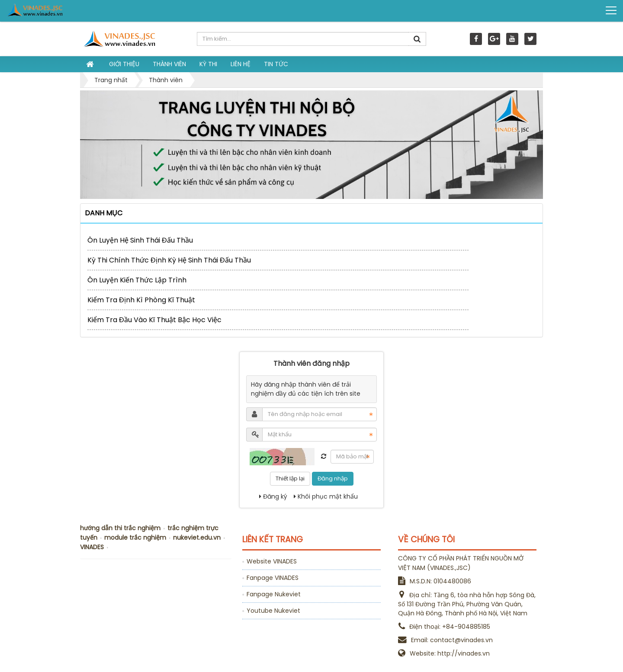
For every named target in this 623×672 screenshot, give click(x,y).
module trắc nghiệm (135, 538)
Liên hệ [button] (241, 64)
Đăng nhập (333, 478)
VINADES (92, 547)
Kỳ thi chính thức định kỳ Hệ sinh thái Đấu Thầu (169, 260)
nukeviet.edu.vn (197, 538)
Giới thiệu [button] (124, 64)
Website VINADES (272, 561)
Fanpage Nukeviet (274, 594)
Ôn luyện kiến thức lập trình (137, 280)
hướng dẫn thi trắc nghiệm (120, 528)
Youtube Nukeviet (273, 611)
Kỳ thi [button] (208, 64)
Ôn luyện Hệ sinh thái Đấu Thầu (140, 240)
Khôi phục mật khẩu (326, 496)
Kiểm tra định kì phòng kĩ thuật (141, 300)
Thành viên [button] (169, 64)
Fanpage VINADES (273, 578)
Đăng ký (273, 496)
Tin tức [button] (276, 64)
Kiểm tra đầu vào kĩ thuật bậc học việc (154, 320)
